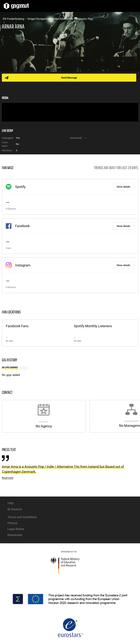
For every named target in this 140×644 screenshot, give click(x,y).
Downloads (15, 535)
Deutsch (17, 509)
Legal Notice (16, 529)
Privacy (12, 523)
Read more (8, 478)
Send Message (69, 78)
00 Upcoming (10, 367)
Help (11, 503)
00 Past (24, 367)
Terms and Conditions (22, 517)
